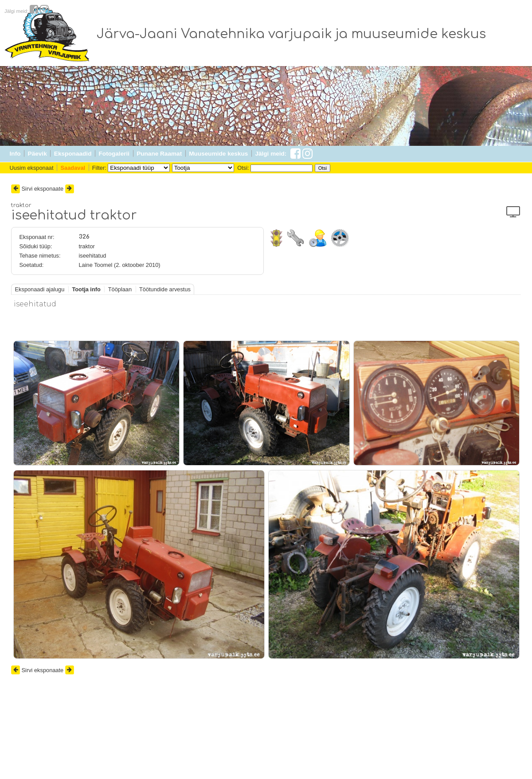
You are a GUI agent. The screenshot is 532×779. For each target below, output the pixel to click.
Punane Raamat (159, 154)
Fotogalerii (114, 154)
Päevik (37, 154)
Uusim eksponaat (32, 168)
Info (15, 154)
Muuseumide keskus (218, 154)
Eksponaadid (73, 154)
